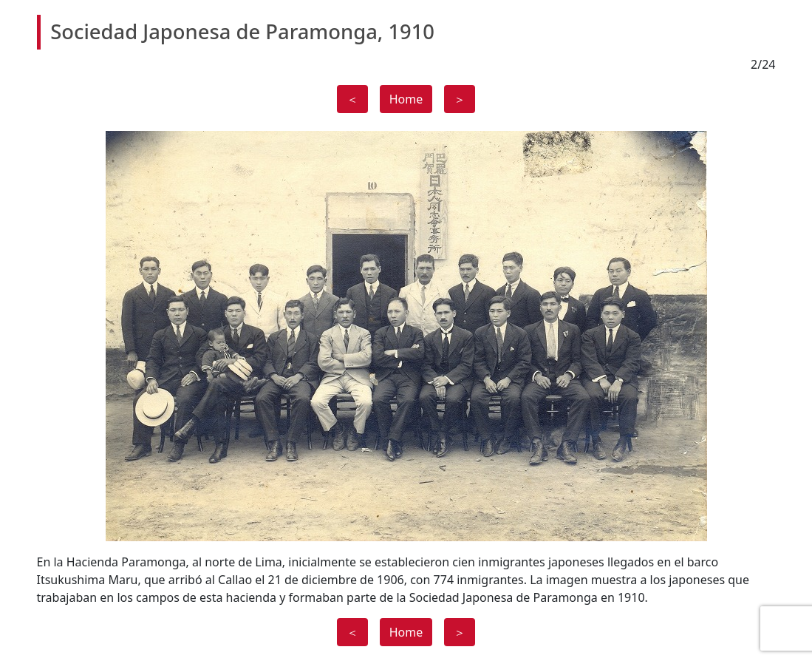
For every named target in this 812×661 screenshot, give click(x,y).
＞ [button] (460, 99)
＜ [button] (352, 99)
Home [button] (406, 99)
